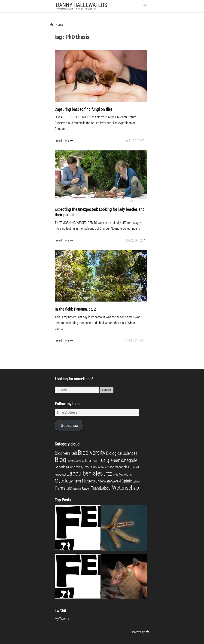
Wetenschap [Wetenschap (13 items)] (126, 487)
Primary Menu (145, 6)
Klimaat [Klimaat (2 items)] (134, 467)
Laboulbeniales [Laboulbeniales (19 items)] (85, 473)
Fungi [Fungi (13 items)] (104, 460)
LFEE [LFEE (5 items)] (108, 474)
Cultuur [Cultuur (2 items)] (87, 461)
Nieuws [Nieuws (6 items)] (88, 481)
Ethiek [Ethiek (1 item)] (95, 461)
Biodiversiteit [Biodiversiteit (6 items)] (66, 453)
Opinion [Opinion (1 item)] (136, 482)
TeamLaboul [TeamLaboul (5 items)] (101, 488)
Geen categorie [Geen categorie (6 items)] (124, 460)
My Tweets (62, 619)
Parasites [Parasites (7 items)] (63, 488)
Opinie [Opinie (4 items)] (127, 481)
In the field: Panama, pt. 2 (75, 309)
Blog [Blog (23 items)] (60, 459)
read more (65, 140)
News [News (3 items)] (77, 481)
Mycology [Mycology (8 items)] (64, 481)
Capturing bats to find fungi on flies (84, 109)
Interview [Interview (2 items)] (103, 467)
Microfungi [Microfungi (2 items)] (126, 474)
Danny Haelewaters (82, 5)
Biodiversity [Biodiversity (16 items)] (92, 452)
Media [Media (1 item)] (115, 475)
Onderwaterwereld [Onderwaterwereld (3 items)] (108, 481)
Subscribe (69, 426)
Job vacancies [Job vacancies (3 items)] (119, 467)
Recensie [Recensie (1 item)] (77, 489)
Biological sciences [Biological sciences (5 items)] (122, 453)
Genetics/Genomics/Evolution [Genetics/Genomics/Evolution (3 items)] (76, 467)
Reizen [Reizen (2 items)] (86, 488)
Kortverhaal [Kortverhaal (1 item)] (60, 475)
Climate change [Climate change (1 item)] (74, 461)
